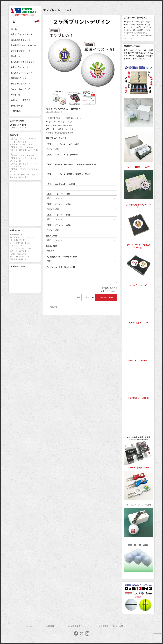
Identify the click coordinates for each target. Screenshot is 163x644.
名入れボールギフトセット (23, 65)
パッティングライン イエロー (22, 244)
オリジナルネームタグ (21, 88)
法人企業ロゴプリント (21, 41)
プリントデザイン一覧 (21, 53)
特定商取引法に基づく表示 (111, 626)
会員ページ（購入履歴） (22, 106)
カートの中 (16, 100)
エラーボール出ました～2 (21, 255)
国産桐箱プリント (19, 82)
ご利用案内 (16, 118)
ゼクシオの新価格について (21, 263)
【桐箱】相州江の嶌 (18, 261)
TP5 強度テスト (16, 241)
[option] (81, 53)
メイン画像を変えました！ (21, 250)
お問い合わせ (17, 112)
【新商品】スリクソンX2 (20, 252)
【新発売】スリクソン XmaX (22, 154)
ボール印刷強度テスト (19, 247)
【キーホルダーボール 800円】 (138, 488)
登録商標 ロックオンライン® (24, 47)
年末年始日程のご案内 (19, 184)
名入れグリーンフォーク (22, 77)
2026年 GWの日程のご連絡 (21, 151)
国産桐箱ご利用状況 (18, 266)
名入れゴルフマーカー (21, 71)
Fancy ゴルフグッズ (21, 94)
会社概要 (50, 626)
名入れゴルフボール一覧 (22, 35)
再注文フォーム (18, 59)
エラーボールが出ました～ (21, 258)
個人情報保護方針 (76, 626)
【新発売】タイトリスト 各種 (22, 162)
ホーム (14, 29)
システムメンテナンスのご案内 (23, 181)
